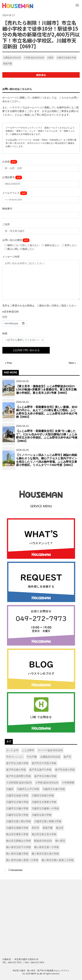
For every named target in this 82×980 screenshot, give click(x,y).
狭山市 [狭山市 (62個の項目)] (60, 828)
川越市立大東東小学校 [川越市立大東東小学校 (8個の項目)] (44, 802)
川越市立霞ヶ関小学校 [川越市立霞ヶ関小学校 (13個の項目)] (18, 821)
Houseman (17, 870)
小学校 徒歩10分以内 (34, 58)
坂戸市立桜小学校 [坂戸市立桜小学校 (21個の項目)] (65, 770)
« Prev (8, 363)
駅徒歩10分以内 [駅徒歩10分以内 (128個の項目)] (43, 841)
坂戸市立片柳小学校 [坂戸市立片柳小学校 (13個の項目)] (45, 776)
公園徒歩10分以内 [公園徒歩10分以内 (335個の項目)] (50, 757)
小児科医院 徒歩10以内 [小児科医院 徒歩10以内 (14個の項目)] (19, 783)
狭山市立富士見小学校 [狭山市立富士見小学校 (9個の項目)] (44, 834)
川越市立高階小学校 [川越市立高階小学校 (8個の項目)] (17, 828)
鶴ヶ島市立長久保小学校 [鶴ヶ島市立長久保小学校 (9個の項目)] (45, 854)
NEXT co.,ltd (36, 974)
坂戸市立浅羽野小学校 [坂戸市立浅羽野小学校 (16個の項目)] (18, 776)
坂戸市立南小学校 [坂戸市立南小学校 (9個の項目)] (16, 770)
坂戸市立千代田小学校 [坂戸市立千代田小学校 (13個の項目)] (44, 763)
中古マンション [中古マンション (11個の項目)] (15, 757)
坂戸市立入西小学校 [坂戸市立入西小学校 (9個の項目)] (17, 763)
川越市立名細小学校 (66, 58)
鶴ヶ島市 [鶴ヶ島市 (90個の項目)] (60, 841)
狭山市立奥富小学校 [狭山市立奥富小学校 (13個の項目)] (17, 834)
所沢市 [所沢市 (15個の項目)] (35, 828)
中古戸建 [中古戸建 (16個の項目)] (32, 757)
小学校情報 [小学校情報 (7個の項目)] (68, 783)
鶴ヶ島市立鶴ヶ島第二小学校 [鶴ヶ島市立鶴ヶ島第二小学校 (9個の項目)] (58, 860)
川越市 (50, 58)
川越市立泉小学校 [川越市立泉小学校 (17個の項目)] (42, 815)
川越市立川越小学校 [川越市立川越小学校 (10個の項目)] (17, 808)
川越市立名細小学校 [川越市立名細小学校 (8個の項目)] (43, 795)
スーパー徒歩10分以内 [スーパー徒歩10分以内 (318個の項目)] (50, 750)
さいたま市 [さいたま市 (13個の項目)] (12, 750)
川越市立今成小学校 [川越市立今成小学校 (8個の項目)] (54, 789)
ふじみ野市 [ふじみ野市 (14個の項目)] (28, 750)
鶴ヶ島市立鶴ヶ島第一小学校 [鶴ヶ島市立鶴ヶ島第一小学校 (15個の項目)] (22, 860)
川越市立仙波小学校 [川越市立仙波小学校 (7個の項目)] (17, 795)
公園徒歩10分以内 (12, 58)
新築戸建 (8, 64)
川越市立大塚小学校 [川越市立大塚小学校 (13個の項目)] (17, 802)
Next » (72, 363)
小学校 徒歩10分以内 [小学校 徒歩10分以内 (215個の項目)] (47, 783)
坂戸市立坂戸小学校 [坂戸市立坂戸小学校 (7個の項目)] (40, 770)
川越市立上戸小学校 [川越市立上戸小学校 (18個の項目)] (28, 789)
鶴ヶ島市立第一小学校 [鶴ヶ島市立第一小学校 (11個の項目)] (47, 847)
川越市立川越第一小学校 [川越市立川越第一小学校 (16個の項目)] (45, 808)
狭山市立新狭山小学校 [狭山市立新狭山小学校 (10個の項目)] (18, 841)
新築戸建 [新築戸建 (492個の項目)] (48, 828)
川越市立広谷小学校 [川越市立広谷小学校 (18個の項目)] (17, 815)
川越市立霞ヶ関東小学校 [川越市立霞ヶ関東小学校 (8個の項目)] (48, 821)
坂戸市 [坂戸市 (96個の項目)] (67, 757)
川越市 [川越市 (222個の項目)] (10, 789)
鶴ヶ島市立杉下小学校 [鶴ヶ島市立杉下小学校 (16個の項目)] (18, 847)
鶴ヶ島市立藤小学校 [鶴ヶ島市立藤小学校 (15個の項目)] (17, 854)
